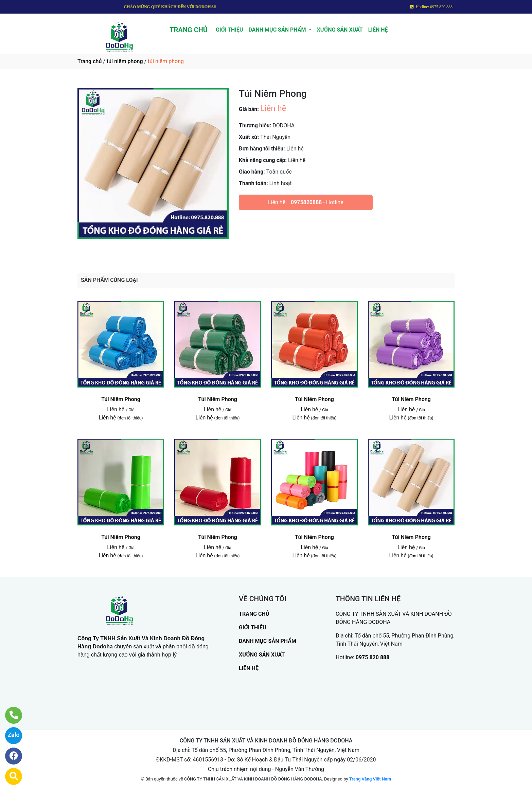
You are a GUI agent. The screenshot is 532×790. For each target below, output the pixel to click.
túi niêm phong (125, 61)
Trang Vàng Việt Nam (370, 779)
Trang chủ (90, 61)
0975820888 (306, 202)
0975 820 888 (373, 657)
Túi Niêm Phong (121, 399)
